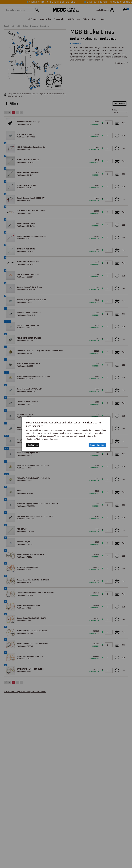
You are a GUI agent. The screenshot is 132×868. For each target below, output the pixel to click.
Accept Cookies (97, 445)
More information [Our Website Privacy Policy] (51, 439)
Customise (33, 445)
